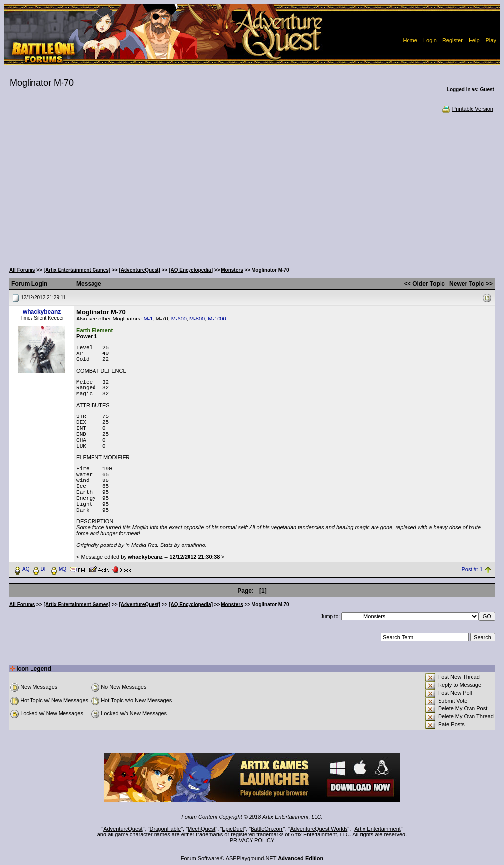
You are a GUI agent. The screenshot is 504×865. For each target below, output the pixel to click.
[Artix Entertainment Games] (77, 270)
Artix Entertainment (378, 829)
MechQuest (201, 829)
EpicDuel (233, 829)
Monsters (232, 270)
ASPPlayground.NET (251, 858)
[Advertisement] (252, 187)
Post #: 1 (472, 569)
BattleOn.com (267, 829)
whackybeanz (42, 312)
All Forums (22, 270)
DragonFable (165, 829)
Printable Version (467, 109)
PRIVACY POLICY (252, 840)
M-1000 (217, 319)
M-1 (148, 319)
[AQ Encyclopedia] (191, 270)
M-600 (179, 319)
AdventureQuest (123, 829)
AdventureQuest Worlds (319, 829)
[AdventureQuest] (139, 270)
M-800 (197, 319)
